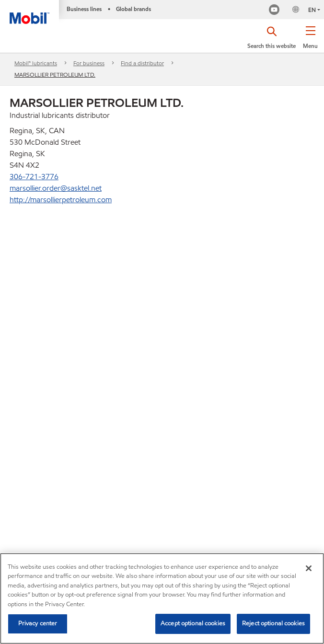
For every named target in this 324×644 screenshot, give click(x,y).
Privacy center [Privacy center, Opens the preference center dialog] (38, 623)
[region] (162, 598)
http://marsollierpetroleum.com (61, 200)
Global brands (133, 9)
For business (89, 63)
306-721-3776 (34, 177)
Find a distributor (142, 63)
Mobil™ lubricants (36, 63)
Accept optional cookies (193, 623)
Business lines (84, 9)
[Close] (309, 568)
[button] (310, 41)
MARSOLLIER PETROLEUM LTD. (55, 75)
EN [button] (312, 10)
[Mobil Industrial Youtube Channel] (274, 11)
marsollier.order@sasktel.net (56, 188)
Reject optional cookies (273, 623)
